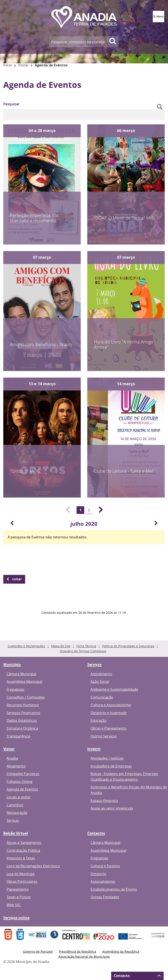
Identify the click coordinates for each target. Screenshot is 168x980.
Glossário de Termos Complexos (83, 651)
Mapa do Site (61, 646)
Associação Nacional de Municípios (84, 957)
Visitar (23, 65)
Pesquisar (11, 104)
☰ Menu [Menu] (158, 16)
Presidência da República (77, 951)
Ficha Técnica (86, 646)
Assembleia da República (121, 951)
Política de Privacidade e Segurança (128, 646)
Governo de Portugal (38, 951)
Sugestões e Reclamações (26, 646)
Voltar (17, 579)
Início (8, 65)
